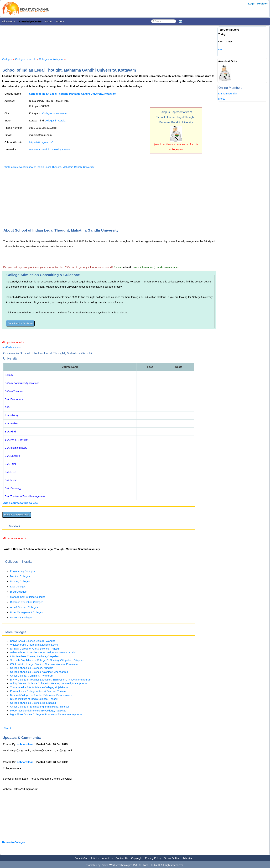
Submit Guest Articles (87, 858)
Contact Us (122, 858)
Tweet (7, 728)
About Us (107, 858)
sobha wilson (25, 744)
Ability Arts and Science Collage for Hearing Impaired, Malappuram (48, 683)
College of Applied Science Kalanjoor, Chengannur (39, 672)
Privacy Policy (153, 858)
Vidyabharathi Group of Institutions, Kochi (34, 645)
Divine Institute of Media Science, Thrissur (34, 699)
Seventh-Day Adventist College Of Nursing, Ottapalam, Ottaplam (47, 660)
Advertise (188, 858)
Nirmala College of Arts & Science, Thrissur (35, 649)
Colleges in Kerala (26, 59)
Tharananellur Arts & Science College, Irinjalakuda (39, 687)
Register (262, 4)
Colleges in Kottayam (51, 59)
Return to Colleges (14, 842)
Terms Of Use (172, 858)
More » (60, 21)
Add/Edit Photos (12, 347)
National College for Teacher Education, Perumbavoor (41, 695)
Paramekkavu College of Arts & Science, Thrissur (38, 691)
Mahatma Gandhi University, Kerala (49, 149)
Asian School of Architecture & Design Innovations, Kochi (43, 652)
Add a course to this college (20, 503)
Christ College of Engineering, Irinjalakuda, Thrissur (40, 707)
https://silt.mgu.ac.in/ (41, 142)
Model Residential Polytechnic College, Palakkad (38, 711)
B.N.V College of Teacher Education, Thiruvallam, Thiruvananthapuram (51, 680)
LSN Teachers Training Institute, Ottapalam (35, 656)
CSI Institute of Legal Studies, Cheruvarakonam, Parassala (44, 664)
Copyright (137, 858)
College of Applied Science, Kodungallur (33, 703)
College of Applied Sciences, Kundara (32, 668)
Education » (9, 21)
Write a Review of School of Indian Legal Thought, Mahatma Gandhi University (49, 167)
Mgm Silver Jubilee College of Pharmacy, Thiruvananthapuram (46, 714)
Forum (49, 21)
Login (252, 4)
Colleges (7, 59)
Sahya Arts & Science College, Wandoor (33, 641)
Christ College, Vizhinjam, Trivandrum (32, 676)
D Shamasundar (227, 93)
